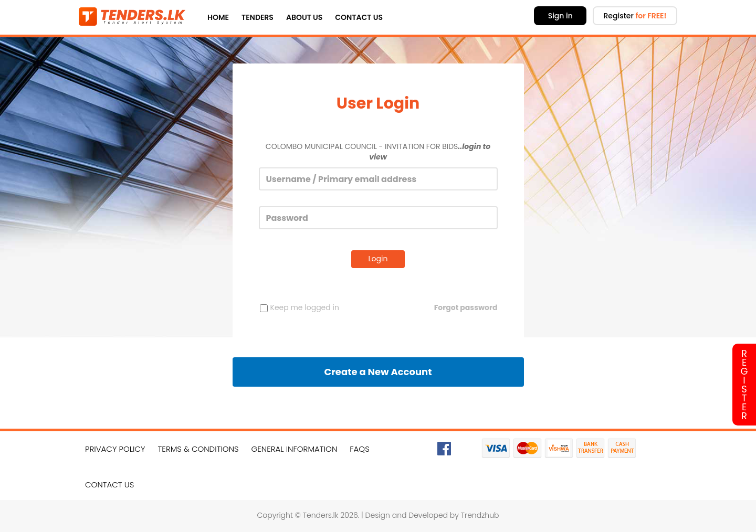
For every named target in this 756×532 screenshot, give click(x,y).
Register (635, 16)
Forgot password (466, 307)
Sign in (560, 16)
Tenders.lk (321, 515)
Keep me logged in (300, 307)
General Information (295, 449)
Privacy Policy (115, 449)
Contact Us (359, 17)
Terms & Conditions (198, 449)
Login (378, 259)
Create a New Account (378, 372)
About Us (304, 17)
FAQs (360, 449)
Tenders (258, 17)
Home (218, 17)
